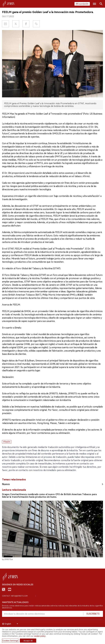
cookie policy (40, 636)
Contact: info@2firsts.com (15, 596)
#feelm (7, 442)
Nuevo (6, 484)
